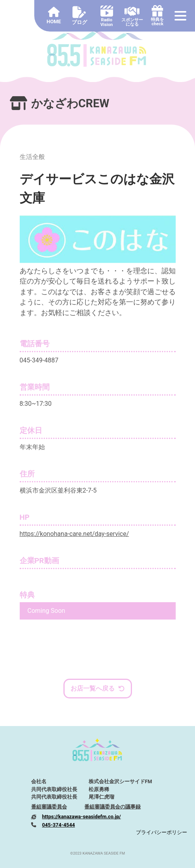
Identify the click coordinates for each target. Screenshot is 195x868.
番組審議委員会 (49, 807)
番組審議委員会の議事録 (112, 807)
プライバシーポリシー (162, 832)
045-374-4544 (59, 825)
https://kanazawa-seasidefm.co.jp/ (82, 817)
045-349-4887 (39, 360)
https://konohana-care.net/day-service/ (74, 534)
